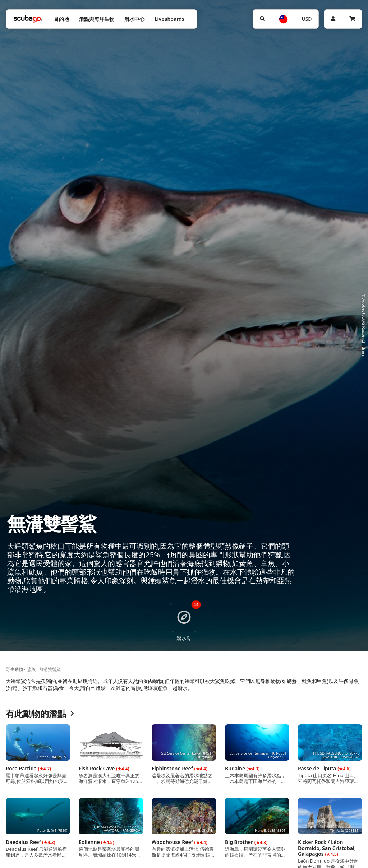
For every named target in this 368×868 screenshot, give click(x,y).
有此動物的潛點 (40, 714)
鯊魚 (31, 669)
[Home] (28, 19)
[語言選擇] (283, 19)
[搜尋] (262, 19)
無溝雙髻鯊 (50, 669)
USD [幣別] (307, 19)
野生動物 (14, 669)
